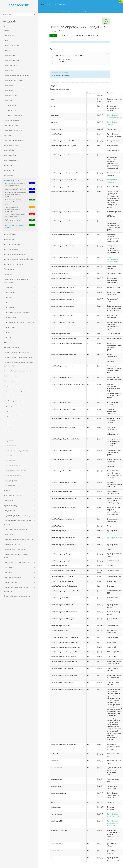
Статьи (50, 4)
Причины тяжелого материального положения (16, 589)
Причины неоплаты (11, 583)
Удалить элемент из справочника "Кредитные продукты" (15, 216)
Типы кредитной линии (12, 466)
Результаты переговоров (13, 578)
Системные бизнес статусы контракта (17, 352)
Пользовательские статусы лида (15, 529)
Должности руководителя (13, 130)
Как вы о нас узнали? (11, 145)
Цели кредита (9, 501)
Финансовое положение (12, 496)
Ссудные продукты (10, 406)
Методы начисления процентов (15, 254)
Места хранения (10, 239)
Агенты (6, 30)
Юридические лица (11, 506)
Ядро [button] (43, 11)
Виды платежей (9, 85)
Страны (7, 431)
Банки (6, 40)
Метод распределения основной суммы (112, 259)
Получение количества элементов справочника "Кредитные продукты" (15, 194)
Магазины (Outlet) (10, 234)
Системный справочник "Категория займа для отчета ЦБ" (18, 364)
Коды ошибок (88, 11)
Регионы (7, 342)
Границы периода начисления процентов (18, 539)
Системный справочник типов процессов (18, 371)
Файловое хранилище (74, 11)
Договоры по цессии (11, 125)
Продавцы (7, 332)
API (43, 4)
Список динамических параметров (16, 391)
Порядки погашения (11, 317)
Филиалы (7, 491)
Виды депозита (9, 534)
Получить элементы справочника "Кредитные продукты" (15, 185)
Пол (5, 302)
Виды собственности (11, 95)
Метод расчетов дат (11, 249)
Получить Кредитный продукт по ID (16, 189)
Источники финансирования (14, 140)
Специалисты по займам (13, 386)
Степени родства (10, 426)
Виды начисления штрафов (14, 80)
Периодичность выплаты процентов (17, 563)
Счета (6, 436)
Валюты (7, 50)
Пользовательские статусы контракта (17, 312)
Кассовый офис (9, 150)
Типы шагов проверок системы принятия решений (18, 522)
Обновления (61, 4)
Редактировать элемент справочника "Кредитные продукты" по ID (12, 209)
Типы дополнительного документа (16, 451)
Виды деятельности (11, 65)
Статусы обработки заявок (13, 416)
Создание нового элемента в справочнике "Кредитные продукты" (14, 202)
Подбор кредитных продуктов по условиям (15, 221)
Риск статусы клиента (11, 347)
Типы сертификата (10, 481)
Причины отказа (10, 327)
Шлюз (63, 11)
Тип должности (9, 441)
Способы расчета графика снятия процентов (16, 556)
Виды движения (9, 55)
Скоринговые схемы (11, 376)
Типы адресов (9, 269)
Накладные (8, 274)
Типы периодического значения (15, 471)
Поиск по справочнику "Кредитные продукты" (15, 226)
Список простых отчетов (12, 396)
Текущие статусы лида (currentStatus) (17, 516)
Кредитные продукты (11, 180)
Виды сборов (8, 90)
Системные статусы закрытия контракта (18, 357)
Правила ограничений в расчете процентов (19, 322)
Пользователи (9, 307)
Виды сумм (8, 100)
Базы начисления (10, 35)
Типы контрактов (10, 461)
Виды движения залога (12, 60)
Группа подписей (10, 105)
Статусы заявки (9, 411)
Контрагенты (8, 175)
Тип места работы (10, 446)
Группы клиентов (10, 110)
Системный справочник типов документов (19, 596)
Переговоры (8, 573)
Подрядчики (8, 297)
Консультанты (9, 170)
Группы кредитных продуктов (14, 115)
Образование (9, 287)
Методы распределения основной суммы (18, 259)
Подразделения (9, 292)
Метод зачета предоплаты (13, 244)
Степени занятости (11, 421)
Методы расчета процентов (14, 264)
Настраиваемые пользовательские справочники (16, 281)
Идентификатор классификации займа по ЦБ (112, 823)
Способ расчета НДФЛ (12, 544)
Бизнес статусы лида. (11, 45)
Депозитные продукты (12, 120)
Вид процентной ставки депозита (15, 549)
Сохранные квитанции (12, 381)
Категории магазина (11, 160)
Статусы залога (9, 511)
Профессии (8, 337)
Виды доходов (9, 70)
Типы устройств (9, 486)
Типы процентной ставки (12, 476)
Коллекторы (8, 165)
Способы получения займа (13, 401)
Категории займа (10, 155)
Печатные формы (53, 11)
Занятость (7, 135)
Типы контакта (9, 568)
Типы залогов (9, 456)
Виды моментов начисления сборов (16, 75)
